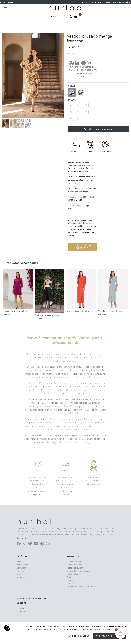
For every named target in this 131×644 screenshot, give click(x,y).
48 (71, 118)
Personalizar (80, 636)
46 (86, 112)
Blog (69, 577)
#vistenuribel (74, 197)
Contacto (71, 583)
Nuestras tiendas (74, 574)
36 (71, 105)
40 (86, 105)
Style (19, 614)
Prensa (70, 580)
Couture (20, 608)
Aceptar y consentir (110, 636)
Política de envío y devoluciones (81, 587)
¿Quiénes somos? (74, 561)
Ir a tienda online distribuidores (81, 571)
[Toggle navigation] (5, 8)
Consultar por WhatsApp (82, 247)
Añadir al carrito (98, 129)
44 (79, 112)
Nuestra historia (74, 564)
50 (79, 118)
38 (79, 105)
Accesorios (21, 577)
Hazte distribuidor (75, 568)
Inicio (19, 561)
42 (71, 112)
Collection (21, 611)
